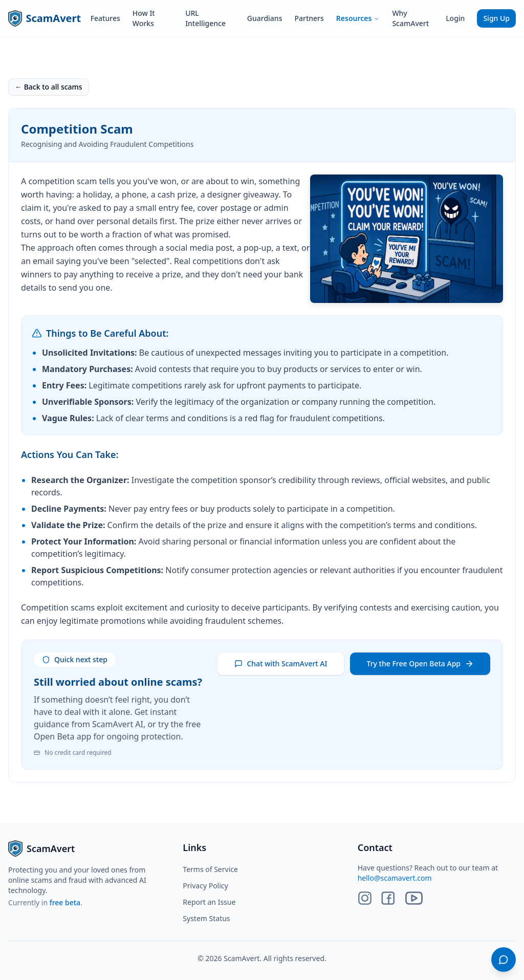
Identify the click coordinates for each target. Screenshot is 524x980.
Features (105, 18)
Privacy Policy (205, 886)
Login (455, 18)
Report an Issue (209, 902)
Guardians (265, 18)
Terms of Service (210, 869)
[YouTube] (414, 898)
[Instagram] (365, 898)
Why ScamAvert (410, 18)
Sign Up (496, 18)
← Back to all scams (49, 87)
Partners (309, 18)
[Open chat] (504, 960)
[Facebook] (387, 898)
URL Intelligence (205, 18)
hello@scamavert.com (395, 878)
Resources (358, 18)
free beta (65, 902)
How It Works (144, 18)
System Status (206, 918)
